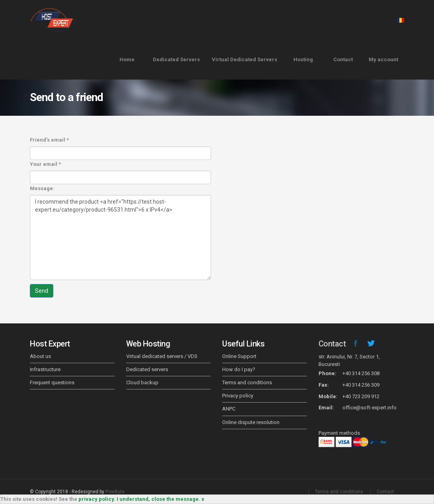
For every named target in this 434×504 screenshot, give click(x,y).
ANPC (229, 409)
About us (40, 356)
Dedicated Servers (176, 59)
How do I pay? (239, 369)
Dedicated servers (147, 369)
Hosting (303, 59)
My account (383, 59)
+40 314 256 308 (361, 373)
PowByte (115, 492)
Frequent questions (52, 382)
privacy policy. (97, 499)
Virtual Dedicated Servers (244, 59)
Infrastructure (45, 369)
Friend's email (49, 140)
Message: (42, 188)
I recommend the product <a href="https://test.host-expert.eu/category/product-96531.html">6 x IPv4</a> (120, 237)
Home (127, 59)
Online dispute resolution (251, 422)
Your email (45, 164)
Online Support (239, 356)
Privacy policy (238, 396)
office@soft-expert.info (369, 408)
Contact (343, 59)
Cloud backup (142, 382)
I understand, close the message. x (160, 499)
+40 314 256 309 (361, 385)
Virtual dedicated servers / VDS (162, 356)
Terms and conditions (247, 382)
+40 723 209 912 (361, 396)
